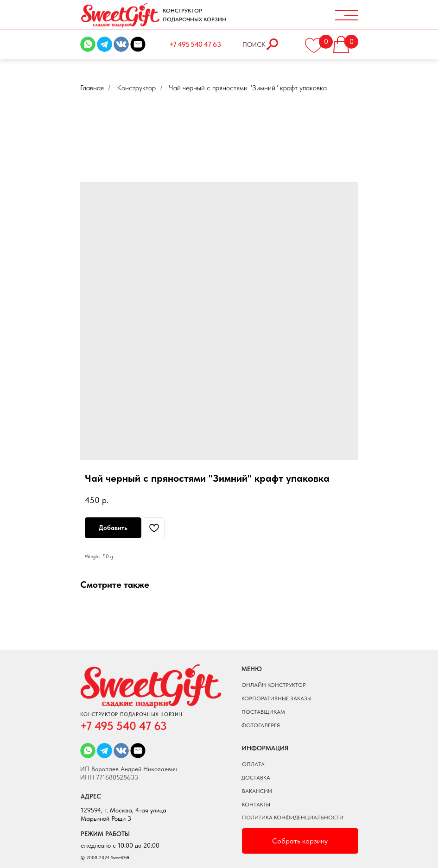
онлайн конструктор (274, 685)
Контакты (256, 805)
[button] (347, 42)
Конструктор (136, 88)
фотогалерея (261, 725)
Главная (92, 88)
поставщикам (263, 712)
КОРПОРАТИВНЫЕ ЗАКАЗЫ (276, 698)
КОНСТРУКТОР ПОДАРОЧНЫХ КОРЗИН (194, 15)
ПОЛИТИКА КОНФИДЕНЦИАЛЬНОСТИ (293, 818)
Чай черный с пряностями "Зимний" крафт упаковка (248, 88)
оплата (253, 764)
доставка (256, 778)
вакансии (257, 791)
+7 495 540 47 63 (195, 44)
